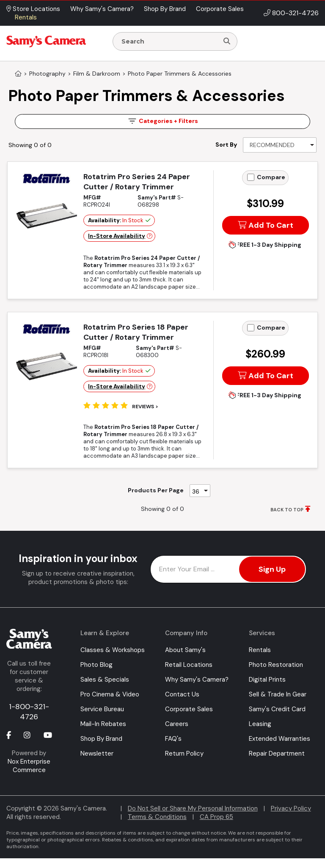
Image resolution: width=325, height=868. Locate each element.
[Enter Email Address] (228, 569)
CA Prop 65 (216, 817)
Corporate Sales (189, 709)
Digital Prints (267, 680)
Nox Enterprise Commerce (29, 766)
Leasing (260, 724)
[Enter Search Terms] (169, 41)
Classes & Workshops (113, 650)
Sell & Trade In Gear (278, 694)
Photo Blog (96, 665)
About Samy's (185, 650)
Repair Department (277, 753)
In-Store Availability (117, 236)
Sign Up (272, 569)
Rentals (260, 650)
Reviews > (145, 407)
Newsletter (97, 753)
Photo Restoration (276, 665)
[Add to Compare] (251, 177)
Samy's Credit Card (277, 709)
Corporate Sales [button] (220, 9)
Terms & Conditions (157, 817)
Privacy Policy (291, 808)
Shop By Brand (101, 739)
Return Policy (184, 753)
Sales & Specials (105, 680)
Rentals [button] (26, 17)
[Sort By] (280, 145)
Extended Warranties (280, 739)
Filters (162, 121)
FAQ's (173, 739)
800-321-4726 (295, 13)
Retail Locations (189, 665)
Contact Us (182, 694)
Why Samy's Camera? (197, 680)
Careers (177, 724)
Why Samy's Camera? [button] (102, 9)
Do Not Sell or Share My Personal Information (193, 808)
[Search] (227, 41)
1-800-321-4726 (29, 712)
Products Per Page (156, 490)
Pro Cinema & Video (110, 694)
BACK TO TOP (287, 510)
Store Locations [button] (33, 9)
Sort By (226, 145)
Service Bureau (102, 709)
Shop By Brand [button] (165, 9)
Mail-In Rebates (103, 724)
